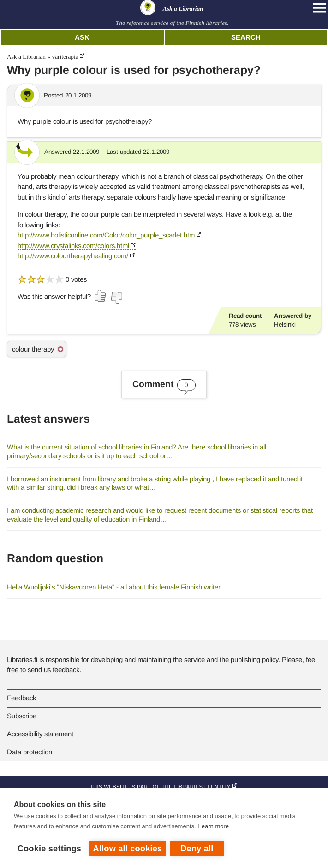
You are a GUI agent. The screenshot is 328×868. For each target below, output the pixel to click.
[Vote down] (116, 298)
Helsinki (285, 325)
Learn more (214, 826)
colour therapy (33, 349)
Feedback (21, 698)
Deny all (197, 849)
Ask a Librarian (26, 57)
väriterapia (65, 57)
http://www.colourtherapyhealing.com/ (73, 256)
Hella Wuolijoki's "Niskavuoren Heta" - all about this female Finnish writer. (114, 587)
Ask (82, 37)
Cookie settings (49, 849)
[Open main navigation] (319, 8)
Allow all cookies (128, 849)
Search (246, 37)
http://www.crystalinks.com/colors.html (73, 246)
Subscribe (22, 716)
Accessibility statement (40, 734)
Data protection (30, 752)
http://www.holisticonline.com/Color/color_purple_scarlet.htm (106, 235)
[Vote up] (101, 296)
